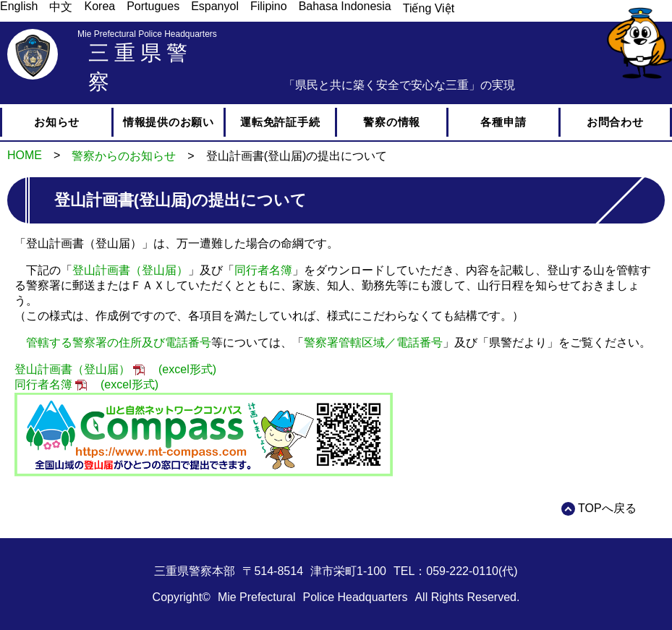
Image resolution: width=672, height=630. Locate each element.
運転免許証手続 (280, 122)
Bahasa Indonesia (345, 6)
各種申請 (503, 122)
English (19, 6)
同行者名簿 (263, 270)
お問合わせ (615, 122)
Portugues (153, 6)
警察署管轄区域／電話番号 (373, 342)
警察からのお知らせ (124, 156)
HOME (25, 155)
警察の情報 (392, 122)
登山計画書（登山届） (130, 270)
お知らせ (57, 122)
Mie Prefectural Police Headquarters (147, 34)
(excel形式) (187, 369)
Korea (99, 6)
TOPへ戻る (607, 508)
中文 (61, 7)
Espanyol (215, 6)
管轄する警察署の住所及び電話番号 (119, 342)
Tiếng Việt (429, 8)
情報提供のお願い (169, 122)
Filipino (269, 6)
